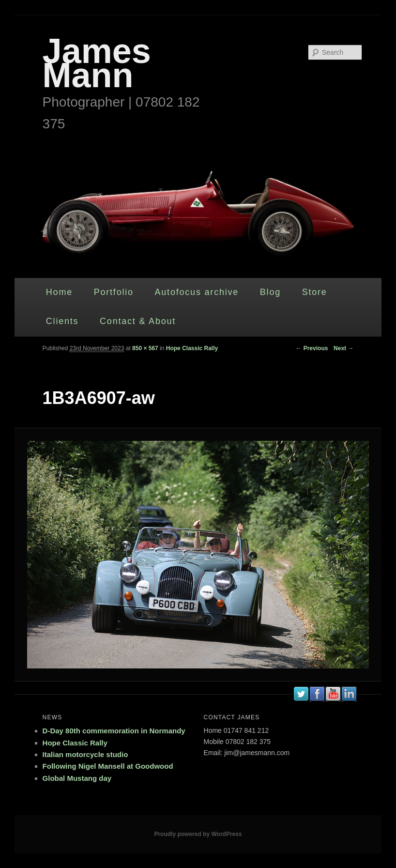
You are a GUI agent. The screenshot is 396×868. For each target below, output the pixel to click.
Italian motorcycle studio (85, 754)
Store (315, 292)
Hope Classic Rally (192, 348)
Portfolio (114, 292)
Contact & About (138, 321)
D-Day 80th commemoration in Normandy (114, 731)
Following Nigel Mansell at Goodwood (108, 766)
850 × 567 (145, 348)
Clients (62, 321)
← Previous (312, 348)
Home (59, 292)
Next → (343, 348)
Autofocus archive (197, 292)
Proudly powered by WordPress (198, 834)
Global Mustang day (77, 778)
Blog (270, 292)
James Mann (97, 63)
